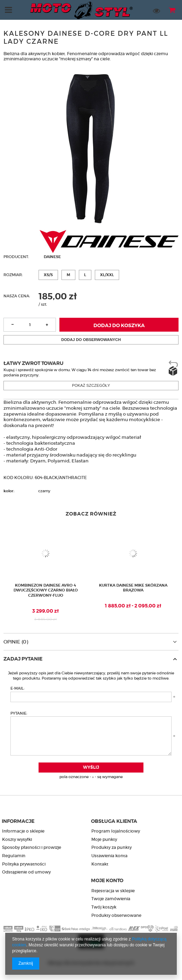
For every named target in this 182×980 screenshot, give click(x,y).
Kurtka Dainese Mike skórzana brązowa (133, 588)
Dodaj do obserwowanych (91, 340)
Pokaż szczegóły (91, 385)
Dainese (52, 257)
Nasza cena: (17, 296)
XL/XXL (107, 275)
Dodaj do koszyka (119, 326)
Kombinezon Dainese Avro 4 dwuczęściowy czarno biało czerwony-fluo (46, 590)
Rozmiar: (13, 275)
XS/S (48, 275)
